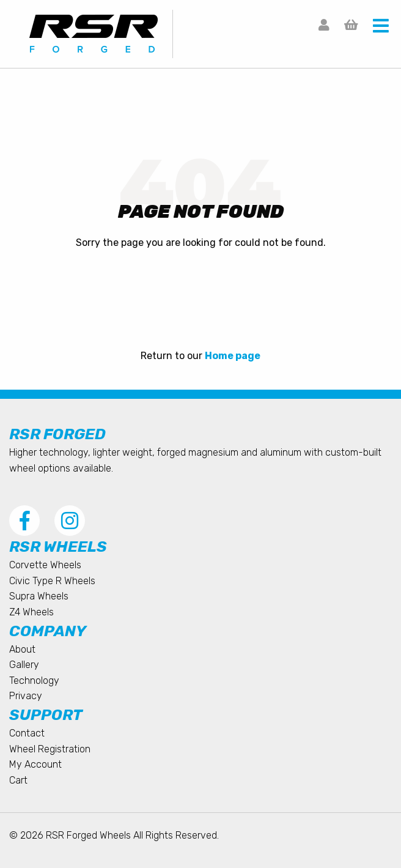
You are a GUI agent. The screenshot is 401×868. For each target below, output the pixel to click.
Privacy (26, 696)
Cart (18, 780)
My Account (35, 764)
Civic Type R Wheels (52, 581)
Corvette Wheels (45, 565)
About (22, 649)
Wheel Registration (50, 749)
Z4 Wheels (31, 612)
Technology (34, 681)
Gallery (24, 665)
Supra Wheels (39, 596)
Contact (27, 733)
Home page (233, 356)
